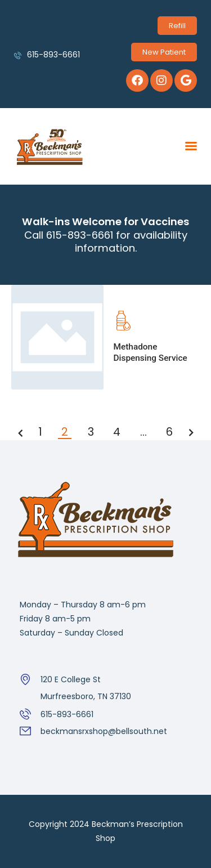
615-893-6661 (67, 714)
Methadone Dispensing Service (151, 352)
